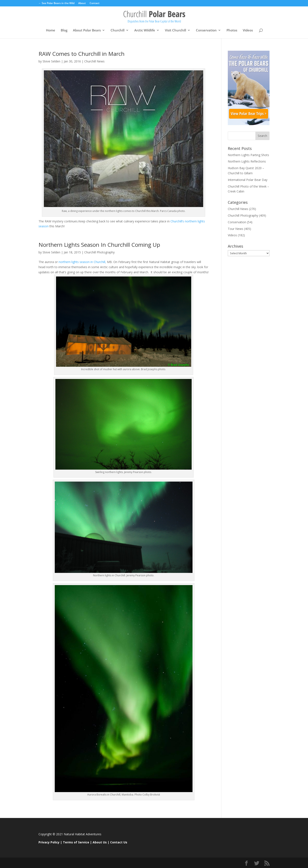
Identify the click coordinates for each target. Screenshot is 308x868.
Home (51, 30)
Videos (248, 30)
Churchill (118, 30)
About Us (100, 842)
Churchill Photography (99, 252)
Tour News (235, 229)
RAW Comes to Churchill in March (81, 54)
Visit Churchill (175, 30)
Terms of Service (76, 842)
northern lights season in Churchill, (82, 262)
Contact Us (119, 842)
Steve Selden (51, 61)
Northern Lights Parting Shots (248, 155)
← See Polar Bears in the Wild (56, 3)
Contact (95, 3)
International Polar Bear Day (248, 180)
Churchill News (94, 61)
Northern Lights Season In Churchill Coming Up (99, 245)
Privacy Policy (49, 842)
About (82, 3)
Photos (232, 30)
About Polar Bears (87, 30)
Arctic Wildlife (145, 30)
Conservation (206, 30)
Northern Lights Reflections (247, 161)
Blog (64, 30)
